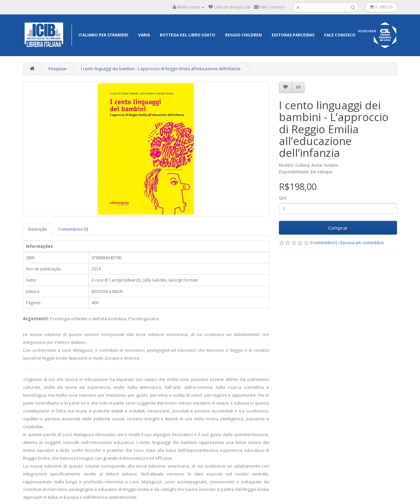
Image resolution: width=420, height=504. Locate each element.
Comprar (338, 228)
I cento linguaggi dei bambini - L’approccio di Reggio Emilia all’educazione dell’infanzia (161, 69)
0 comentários (324, 243)
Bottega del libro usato (188, 35)
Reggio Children (243, 35)
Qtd (283, 198)
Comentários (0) (73, 229)
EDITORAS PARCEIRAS (293, 35)
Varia (144, 35)
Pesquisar (58, 69)
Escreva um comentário (362, 243)
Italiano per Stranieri (103, 35)
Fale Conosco (340, 35)
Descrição (38, 229)
